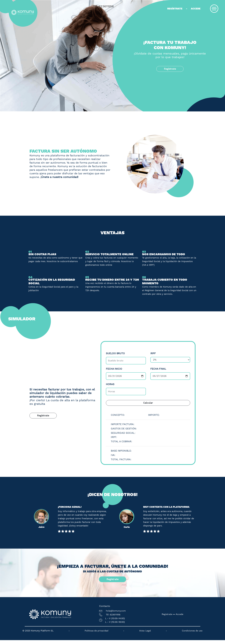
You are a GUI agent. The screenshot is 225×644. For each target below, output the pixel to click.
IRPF (153, 353)
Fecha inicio (114, 369)
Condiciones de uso (192, 631)
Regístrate (175, 9)
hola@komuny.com (112, 611)
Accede (196, 9)
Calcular (148, 403)
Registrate (167, 614)
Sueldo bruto (115, 353)
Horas (110, 384)
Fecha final (158, 369)
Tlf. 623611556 (103, 6)
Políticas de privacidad (96, 631)
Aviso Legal (145, 631)
